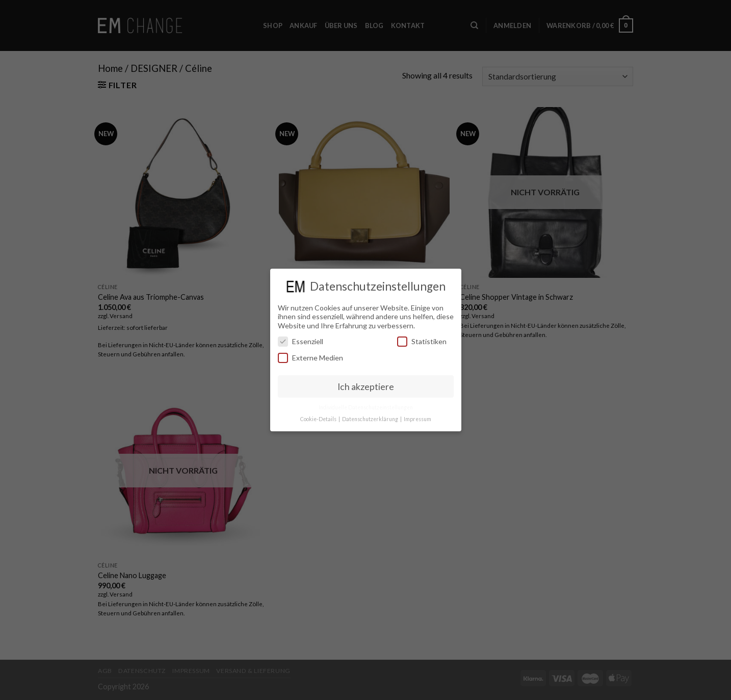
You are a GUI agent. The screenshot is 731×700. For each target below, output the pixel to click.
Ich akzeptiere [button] (366, 387)
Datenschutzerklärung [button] (371, 419)
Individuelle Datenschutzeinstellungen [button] (366, 407)
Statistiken (422, 341)
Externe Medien (310, 358)
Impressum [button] (417, 419)
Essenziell (301, 341)
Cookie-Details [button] (319, 419)
